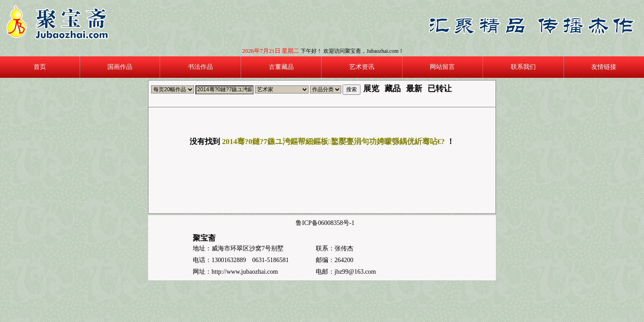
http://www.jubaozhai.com (245, 272)
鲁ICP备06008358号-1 (325, 223)
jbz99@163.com (355, 272)
